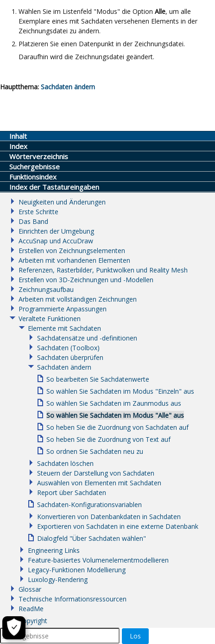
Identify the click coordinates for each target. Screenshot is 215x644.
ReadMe (31, 609)
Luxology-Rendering (58, 579)
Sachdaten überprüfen (70, 357)
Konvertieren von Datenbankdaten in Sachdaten (109, 517)
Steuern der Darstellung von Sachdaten (96, 473)
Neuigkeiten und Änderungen (62, 202)
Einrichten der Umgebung (56, 231)
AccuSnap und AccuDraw (56, 241)
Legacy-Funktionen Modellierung (77, 570)
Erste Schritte (38, 212)
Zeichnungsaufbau (46, 289)
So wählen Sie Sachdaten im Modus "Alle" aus (115, 415)
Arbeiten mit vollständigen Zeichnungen (78, 299)
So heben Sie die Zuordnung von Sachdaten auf (117, 427)
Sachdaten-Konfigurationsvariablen (89, 505)
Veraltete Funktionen (50, 319)
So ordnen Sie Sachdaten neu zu (95, 451)
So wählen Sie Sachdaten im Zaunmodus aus (114, 403)
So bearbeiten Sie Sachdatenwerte (98, 379)
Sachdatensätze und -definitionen (87, 338)
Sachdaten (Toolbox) (68, 348)
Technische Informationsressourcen (73, 599)
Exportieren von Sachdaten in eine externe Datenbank (118, 526)
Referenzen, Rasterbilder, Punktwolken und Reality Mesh (103, 270)
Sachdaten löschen (65, 463)
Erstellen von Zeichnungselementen (72, 251)
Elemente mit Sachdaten (64, 328)
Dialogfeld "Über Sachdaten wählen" (92, 538)
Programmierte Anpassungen (63, 309)
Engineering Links (54, 550)
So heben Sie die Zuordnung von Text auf (108, 439)
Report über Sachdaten (72, 492)
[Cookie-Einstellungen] (14, 628)
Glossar (30, 589)
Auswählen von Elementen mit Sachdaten (99, 483)
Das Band (33, 221)
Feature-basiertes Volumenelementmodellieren (98, 560)
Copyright (33, 621)
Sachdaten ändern (64, 367)
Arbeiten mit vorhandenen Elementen (74, 260)
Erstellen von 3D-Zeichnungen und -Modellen (86, 280)
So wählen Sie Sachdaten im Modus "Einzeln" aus (120, 391)
